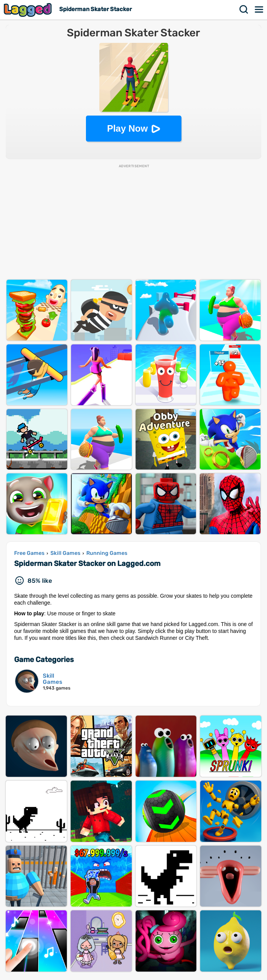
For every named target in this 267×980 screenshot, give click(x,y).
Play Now (127, 128)
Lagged (29, 10)
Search (244, 10)
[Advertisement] (133, 222)
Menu (259, 10)
